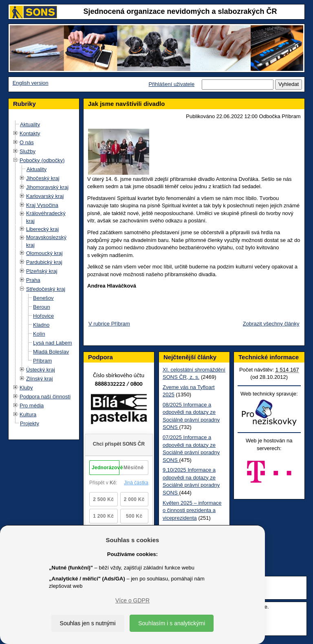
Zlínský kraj (40, 379)
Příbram (42, 361)
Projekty (30, 423)
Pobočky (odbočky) (42, 160)
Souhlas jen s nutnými (88, 623)
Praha (33, 280)
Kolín (39, 334)
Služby (28, 151)
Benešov (43, 298)
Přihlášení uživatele (171, 84)
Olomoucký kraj (44, 253)
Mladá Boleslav (51, 352)
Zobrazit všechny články (271, 324)
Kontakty (30, 133)
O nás (27, 142)
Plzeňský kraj (42, 271)
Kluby (26, 388)
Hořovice (43, 316)
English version (31, 83)
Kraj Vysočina (42, 205)
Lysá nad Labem (53, 343)
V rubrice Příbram (109, 324)
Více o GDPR (132, 600)
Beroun (42, 307)
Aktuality (30, 124)
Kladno (41, 325)
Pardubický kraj (44, 262)
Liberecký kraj (42, 229)
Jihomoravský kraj (47, 187)
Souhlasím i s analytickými (172, 623)
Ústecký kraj (41, 370)
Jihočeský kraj (43, 178)
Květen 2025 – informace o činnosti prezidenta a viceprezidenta (192, 510)
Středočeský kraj (46, 289)
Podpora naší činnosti (45, 397)
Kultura (28, 414)
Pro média (32, 406)
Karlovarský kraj (45, 196)
